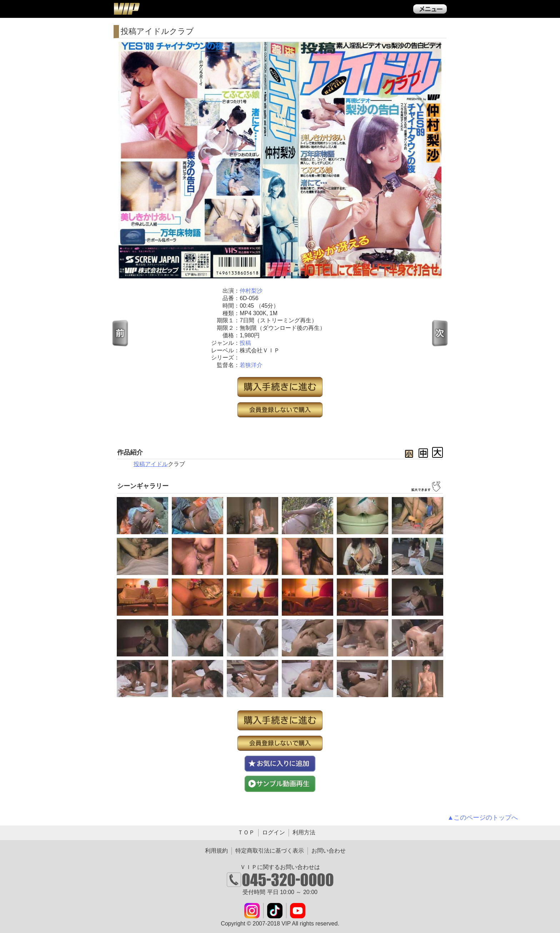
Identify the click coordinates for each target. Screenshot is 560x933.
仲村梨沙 (251, 291)
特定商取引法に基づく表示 (270, 851)
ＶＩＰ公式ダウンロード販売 (126, 9)
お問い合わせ (329, 851)
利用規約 (216, 851)
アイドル (156, 464)
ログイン (274, 832)
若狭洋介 (251, 365)
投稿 (245, 343)
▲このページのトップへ (483, 818)
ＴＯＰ (246, 832)
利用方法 (304, 832)
